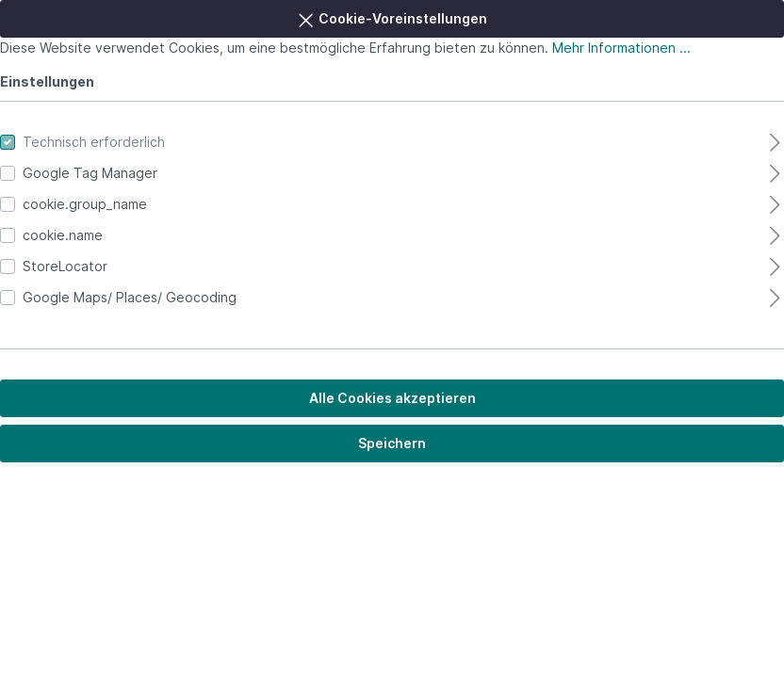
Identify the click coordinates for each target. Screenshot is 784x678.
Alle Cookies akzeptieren (392, 398)
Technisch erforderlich (94, 142)
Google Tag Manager (90, 173)
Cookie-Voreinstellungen (392, 16)
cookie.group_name (85, 204)
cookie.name (63, 235)
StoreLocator (65, 266)
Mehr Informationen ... (621, 48)
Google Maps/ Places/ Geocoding (130, 297)
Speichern (392, 443)
